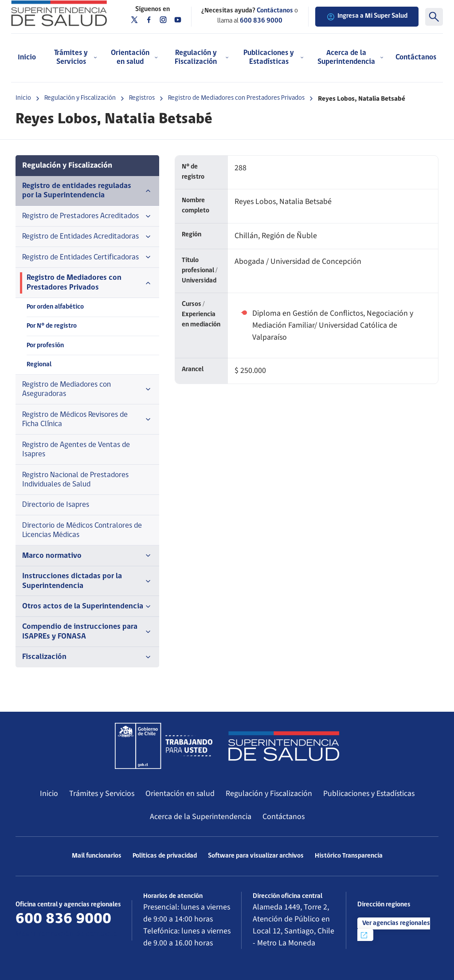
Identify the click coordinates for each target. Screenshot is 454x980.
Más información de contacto (66, 934)
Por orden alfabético (55, 307)
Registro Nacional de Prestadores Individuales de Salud (75, 480)
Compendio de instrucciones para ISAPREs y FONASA (87, 631)
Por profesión (45, 346)
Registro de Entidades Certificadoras (87, 257)
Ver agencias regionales (395, 930)
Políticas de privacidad (165, 856)
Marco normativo (87, 556)
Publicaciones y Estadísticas (369, 794)
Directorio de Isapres (56, 505)
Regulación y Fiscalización (80, 98)
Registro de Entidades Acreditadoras (87, 237)
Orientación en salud (180, 794)
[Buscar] (434, 17)
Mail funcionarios (97, 856)
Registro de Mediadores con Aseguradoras (87, 389)
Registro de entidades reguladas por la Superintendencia (87, 191)
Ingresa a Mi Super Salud (367, 17)
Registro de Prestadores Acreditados (87, 216)
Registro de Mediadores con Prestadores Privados (236, 98)
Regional (39, 365)
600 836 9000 (261, 21)
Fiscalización (87, 657)
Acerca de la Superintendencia (201, 817)
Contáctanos (416, 57)
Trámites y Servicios (102, 794)
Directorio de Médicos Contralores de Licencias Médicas (82, 530)
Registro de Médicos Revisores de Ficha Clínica (87, 419)
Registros (142, 98)
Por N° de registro (52, 326)
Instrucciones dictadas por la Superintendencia (87, 581)
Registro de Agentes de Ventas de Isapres (76, 450)
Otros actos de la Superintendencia (87, 607)
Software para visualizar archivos (256, 856)
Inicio (27, 57)
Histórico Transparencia (349, 856)
